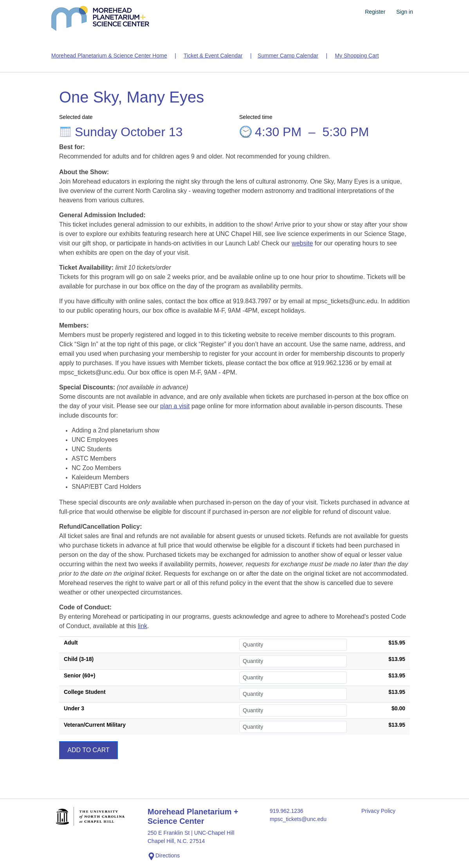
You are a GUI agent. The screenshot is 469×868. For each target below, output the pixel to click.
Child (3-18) (79, 659)
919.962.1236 (287, 811)
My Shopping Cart (357, 56)
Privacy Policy (378, 811)
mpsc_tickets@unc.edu (298, 819)
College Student (85, 692)
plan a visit (175, 406)
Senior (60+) (80, 675)
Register (375, 12)
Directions (164, 856)
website (302, 243)
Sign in (405, 12)
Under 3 (74, 708)
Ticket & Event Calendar (213, 56)
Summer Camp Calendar (288, 56)
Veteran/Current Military (95, 725)
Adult (71, 643)
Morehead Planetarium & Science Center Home (109, 56)
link (143, 626)
